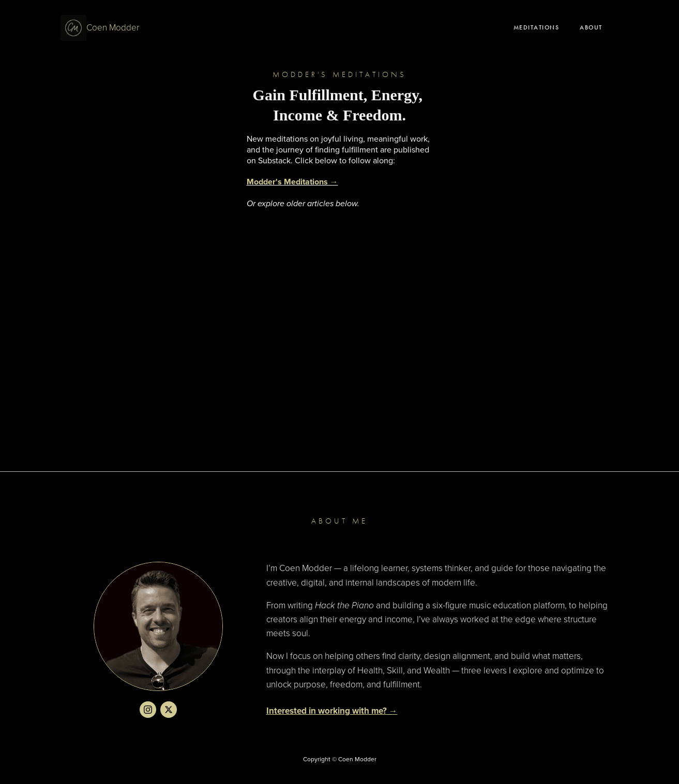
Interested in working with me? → (332, 711)
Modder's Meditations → (292, 182)
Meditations (537, 27)
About (591, 27)
